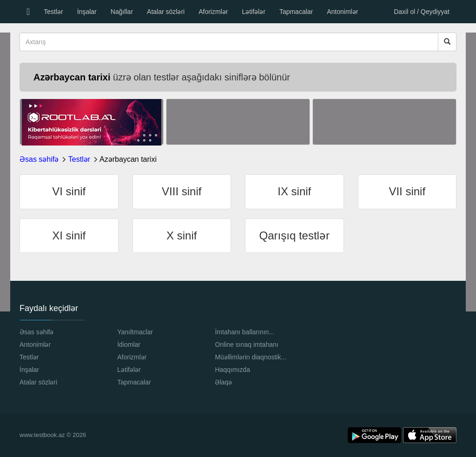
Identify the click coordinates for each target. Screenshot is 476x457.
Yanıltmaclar (135, 332)
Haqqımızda (232, 370)
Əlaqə (223, 382)
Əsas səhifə (39, 159)
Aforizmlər (213, 12)
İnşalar (87, 12)
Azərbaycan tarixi (128, 159)
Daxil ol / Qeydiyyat (422, 12)
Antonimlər (342, 12)
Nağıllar (122, 12)
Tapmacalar (296, 12)
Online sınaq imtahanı (246, 344)
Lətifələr (253, 12)
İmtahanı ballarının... (245, 332)
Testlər (53, 12)
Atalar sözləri (166, 12)
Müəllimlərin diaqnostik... (251, 357)
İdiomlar (129, 344)
